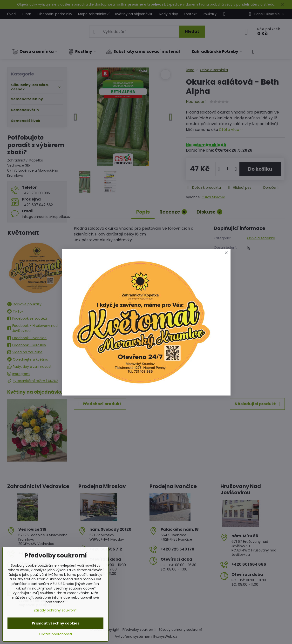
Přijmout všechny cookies (56, 623)
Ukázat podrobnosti (56, 634)
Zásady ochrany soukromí (56, 610)
